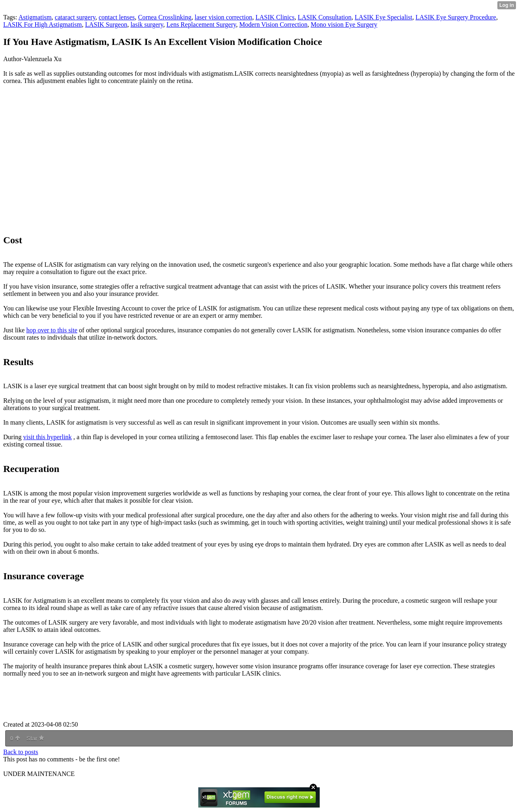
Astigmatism (35, 17)
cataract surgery (75, 17)
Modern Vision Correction (273, 24)
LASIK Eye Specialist (384, 17)
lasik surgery (147, 24)
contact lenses (117, 17)
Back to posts (21, 752)
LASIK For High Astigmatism (42, 24)
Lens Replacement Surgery (201, 24)
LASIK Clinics (275, 17)
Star (35, 738)
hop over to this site (52, 330)
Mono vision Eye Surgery (344, 24)
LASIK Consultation (325, 17)
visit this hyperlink (47, 437)
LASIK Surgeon (106, 24)
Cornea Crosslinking (165, 17)
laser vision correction (223, 17)
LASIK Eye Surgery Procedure (456, 17)
